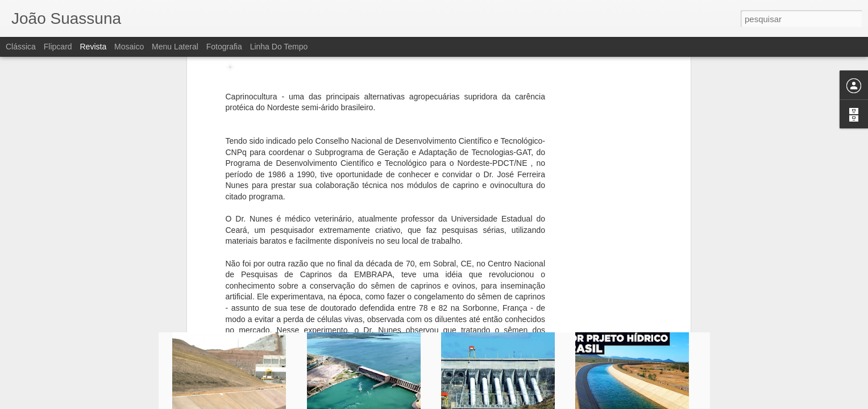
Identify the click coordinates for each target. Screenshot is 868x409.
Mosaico (129, 47)
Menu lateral (175, 47)
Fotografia (224, 47)
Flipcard (58, 47)
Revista (93, 47)
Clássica (21, 47)
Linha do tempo (279, 47)
